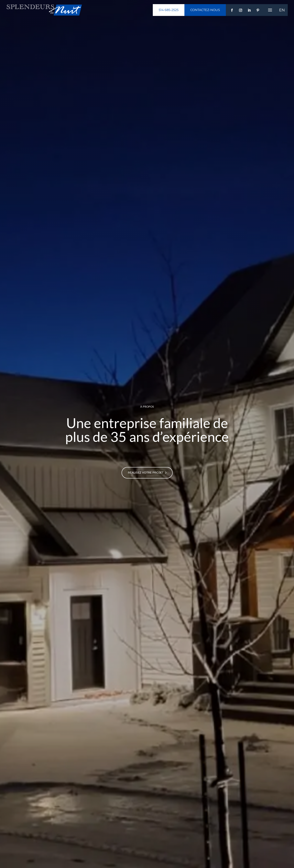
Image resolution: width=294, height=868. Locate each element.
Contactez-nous (205, 10)
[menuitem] (282, 10)
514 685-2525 (169, 10)
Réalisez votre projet (146, 473)
